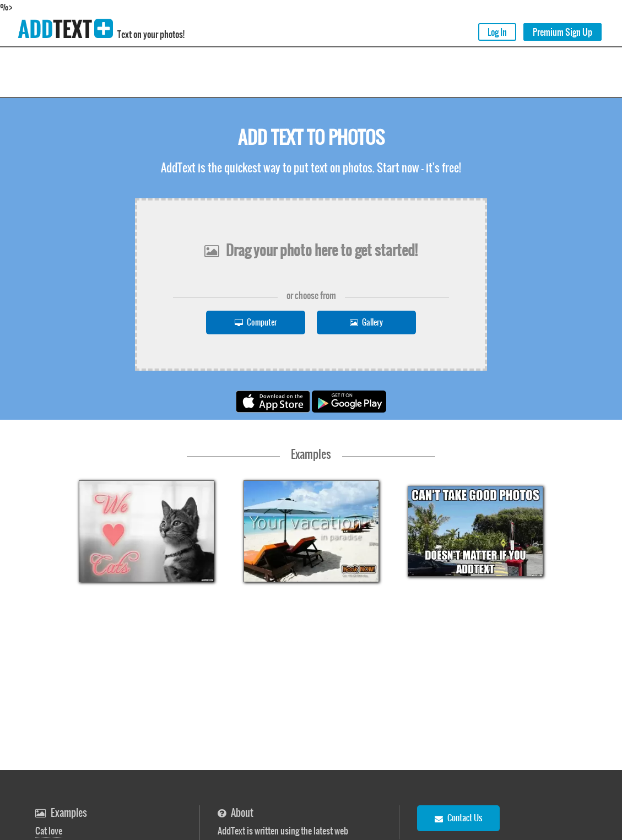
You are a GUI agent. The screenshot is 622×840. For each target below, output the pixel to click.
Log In (497, 32)
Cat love (49, 831)
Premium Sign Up (562, 32)
